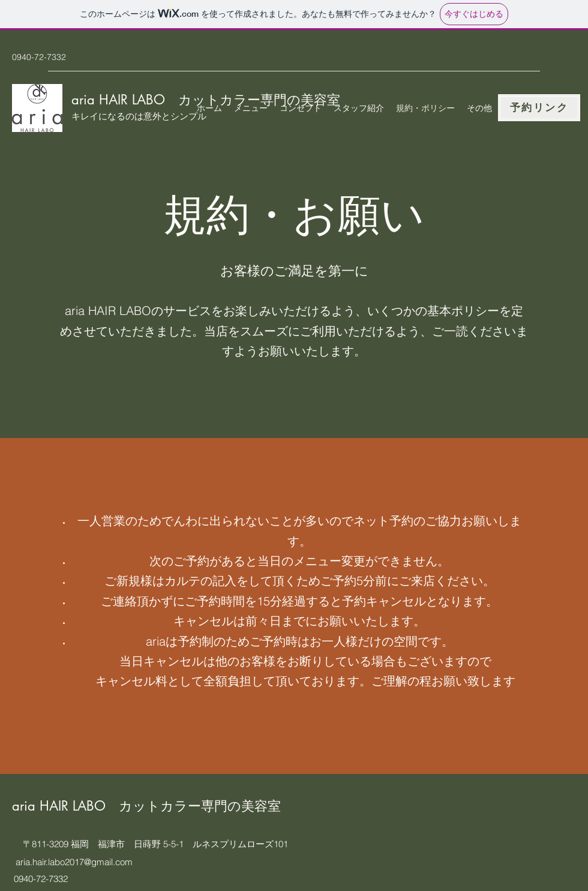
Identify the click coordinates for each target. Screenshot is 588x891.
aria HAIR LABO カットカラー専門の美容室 (146, 806)
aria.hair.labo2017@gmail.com (74, 862)
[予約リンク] (539, 108)
